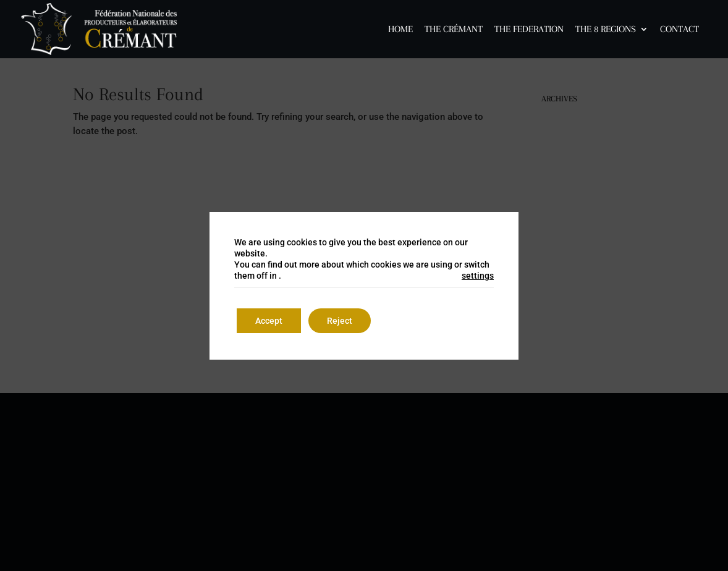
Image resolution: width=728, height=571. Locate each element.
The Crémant (454, 30)
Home (400, 30)
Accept (269, 321)
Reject (340, 321)
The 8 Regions (606, 30)
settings (478, 276)
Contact (679, 30)
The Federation (529, 30)
